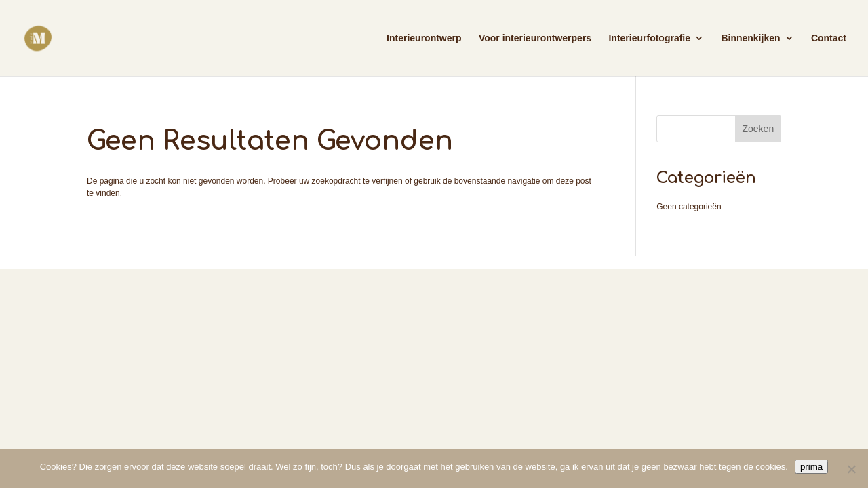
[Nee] (851, 469)
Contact (829, 38)
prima (811, 467)
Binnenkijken (750, 38)
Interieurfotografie (649, 38)
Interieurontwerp (424, 38)
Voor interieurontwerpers (535, 38)
